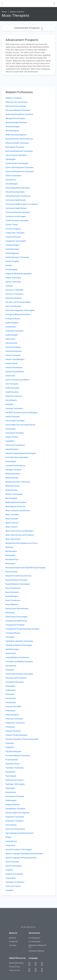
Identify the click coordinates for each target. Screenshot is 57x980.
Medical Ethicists (12, 478)
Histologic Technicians (14, 408)
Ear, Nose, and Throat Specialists (18, 302)
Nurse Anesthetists (13, 588)
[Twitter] (43, 964)
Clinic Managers (12, 184)
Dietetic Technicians (13, 282)
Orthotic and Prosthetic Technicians (19, 674)
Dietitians (9, 286)
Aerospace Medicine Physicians (18, 110)
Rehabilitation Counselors (15, 809)
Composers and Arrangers (16, 216)
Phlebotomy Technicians (15, 723)
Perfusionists (11, 698)
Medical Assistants (13, 474)
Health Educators (12, 392)
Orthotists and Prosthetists (16, 678)
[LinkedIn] (37, 964)
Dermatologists (12, 270)
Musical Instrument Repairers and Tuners (21, 543)
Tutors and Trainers (13, 886)
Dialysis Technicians (13, 278)
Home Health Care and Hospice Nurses (20, 425)
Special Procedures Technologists (19, 849)
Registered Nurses (13, 805)
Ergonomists (10, 339)
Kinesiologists (11, 461)
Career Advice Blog (16, 963)
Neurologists (10, 564)
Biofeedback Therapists (15, 147)
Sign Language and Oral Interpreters (20, 833)
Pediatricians (11, 690)
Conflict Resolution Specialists (17, 220)
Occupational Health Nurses (16, 621)
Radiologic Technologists (15, 784)
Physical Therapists (13, 731)
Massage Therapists (13, 470)
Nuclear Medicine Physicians (16, 580)
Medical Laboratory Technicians (18, 482)
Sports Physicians (12, 862)
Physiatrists (10, 727)
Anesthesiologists (12, 127)
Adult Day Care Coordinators (17, 102)
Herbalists (9, 404)
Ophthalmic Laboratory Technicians (19, 641)
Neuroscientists (12, 572)
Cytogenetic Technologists (16, 241)
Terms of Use (14, 970)
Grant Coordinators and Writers (18, 380)
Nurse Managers (12, 596)
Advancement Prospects (28, 28)
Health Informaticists (14, 396)
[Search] (54, 4)
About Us (13, 938)
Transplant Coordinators (15, 882)
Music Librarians (12, 519)
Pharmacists (10, 711)
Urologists (9, 890)
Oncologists (10, 637)
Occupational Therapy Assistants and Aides (22, 629)
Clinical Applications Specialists (18, 188)
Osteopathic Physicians (15, 682)
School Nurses (11, 825)
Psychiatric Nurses (13, 764)
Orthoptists (10, 670)
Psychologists (11, 776)
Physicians (10, 743)
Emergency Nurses (13, 319)
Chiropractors (11, 180)
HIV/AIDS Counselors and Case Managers (22, 413)
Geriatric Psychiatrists (14, 368)
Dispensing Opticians (14, 298)
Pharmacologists (12, 715)
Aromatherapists (12, 131)
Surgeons (9, 870)
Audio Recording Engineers (16, 135)
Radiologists (10, 788)
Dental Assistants (12, 249)
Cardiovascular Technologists (17, 163)
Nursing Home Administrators (17, 609)
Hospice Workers (12, 437)
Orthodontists (11, 666)
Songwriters (10, 845)
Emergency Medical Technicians (18, 314)
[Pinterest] (37, 970)
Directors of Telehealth (14, 290)
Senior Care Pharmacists (15, 829)
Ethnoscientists (12, 343)
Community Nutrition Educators (18, 212)
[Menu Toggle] (2, 3)
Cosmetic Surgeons (13, 229)
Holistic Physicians (13, 417)
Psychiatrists (11, 772)
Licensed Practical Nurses (15, 466)
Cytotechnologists (13, 245)
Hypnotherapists (12, 449)
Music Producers (12, 523)
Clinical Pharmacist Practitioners (18, 196)
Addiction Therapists (14, 98)
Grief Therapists (12, 384)
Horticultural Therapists (15, 433)
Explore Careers (17, 12)
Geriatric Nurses (12, 363)
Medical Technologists (14, 494)
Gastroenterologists (13, 347)
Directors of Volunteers (15, 294)
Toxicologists (11, 878)
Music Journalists (12, 515)
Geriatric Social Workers (15, 372)
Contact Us (13, 942)
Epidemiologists (12, 335)
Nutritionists (10, 613)
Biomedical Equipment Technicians (19, 151)
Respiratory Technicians (15, 817)
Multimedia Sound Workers (16, 502)
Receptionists (11, 792)
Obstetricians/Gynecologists (16, 617)
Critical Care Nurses (13, 237)
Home (4, 12)
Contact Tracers (12, 225)
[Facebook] (31, 964)
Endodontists (11, 327)
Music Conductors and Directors (18, 511)
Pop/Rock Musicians (13, 751)
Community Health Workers (16, 208)
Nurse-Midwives (12, 604)
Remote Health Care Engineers (17, 813)
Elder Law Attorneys (13, 306)
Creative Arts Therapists (15, 233)
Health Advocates (12, 388)
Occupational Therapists (15, 625)
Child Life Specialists (13, 176)
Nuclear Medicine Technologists (18, 584)
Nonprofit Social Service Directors (18, 576)
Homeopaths (11, 429)
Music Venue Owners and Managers (20, 531)
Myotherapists (11, 551)
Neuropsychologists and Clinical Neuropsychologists (26, 568)
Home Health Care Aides (15, 421)
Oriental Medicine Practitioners (17, 657)
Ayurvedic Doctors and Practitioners (19, 139)
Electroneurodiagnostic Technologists (20, 310)
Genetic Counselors (13, 355)
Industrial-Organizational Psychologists (21, 453)
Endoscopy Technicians (15, 331)
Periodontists (11, 702)
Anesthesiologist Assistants (16, 122)
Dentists (9, 265)
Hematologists (11, 400)
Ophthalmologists (12, 649)
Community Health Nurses (16, 200)
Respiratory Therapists (14, 821)
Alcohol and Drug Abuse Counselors (19, 114)
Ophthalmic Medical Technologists (19, 645)
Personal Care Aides (13, 707)
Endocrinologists (12, 323)
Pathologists (10, 686)
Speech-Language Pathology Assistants (21, 858)
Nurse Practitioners (13, 600)
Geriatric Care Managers (15, 359)
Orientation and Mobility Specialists (19, 662)
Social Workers (11, 841)
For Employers (34, 938)
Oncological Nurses (13, 633)
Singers (8, 837)
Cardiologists (11, 159)
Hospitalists (10, 441)
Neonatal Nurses (12, 559)
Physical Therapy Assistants (16, 735)
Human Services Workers (15, 445)
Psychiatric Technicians (15, 768)
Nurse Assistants (12, 592)
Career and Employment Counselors (20, 167)
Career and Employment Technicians (20, 172)
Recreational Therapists (15, 796)
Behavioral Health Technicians (17, 143)
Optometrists (11, 653)
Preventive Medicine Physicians (18, 756)
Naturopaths (10, 555)
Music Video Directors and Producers (20, 535)
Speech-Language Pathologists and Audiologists (24, 854)
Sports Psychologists (14, 866)
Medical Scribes (12, 490)
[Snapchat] (43, 970)
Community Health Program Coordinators (22, 204)
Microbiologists (11, 498)
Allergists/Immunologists (15, 118)
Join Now (13, 945)
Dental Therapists (12, 261)
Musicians (9, 547)
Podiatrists (10, 747)
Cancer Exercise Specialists (16, 155)
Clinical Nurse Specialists (15, 192)
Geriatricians (10, 376)
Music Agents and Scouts (15, 506)
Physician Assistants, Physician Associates (22, 739)
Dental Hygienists (12, 253)
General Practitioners (14, 351)
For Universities (35, 942)
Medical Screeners (13, 486)
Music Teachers (12, 527)
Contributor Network (36, 951)
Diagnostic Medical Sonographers (19, 274)
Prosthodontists (12, 760)
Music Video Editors (13, 539)
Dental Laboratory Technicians (17, 257)
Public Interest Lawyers (15, 780)
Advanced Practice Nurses (16, 106)
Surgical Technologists (14, 874)
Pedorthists (10, 694)
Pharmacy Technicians (14, 719)
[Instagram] (31, 970)
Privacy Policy (14, 967)
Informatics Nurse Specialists (17, 457)
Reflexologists (11, 800)
